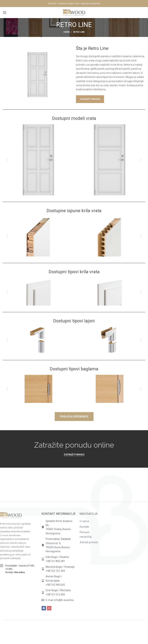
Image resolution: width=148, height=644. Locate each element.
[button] (7, 160)
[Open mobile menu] (5, 13)
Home (67, 32)
